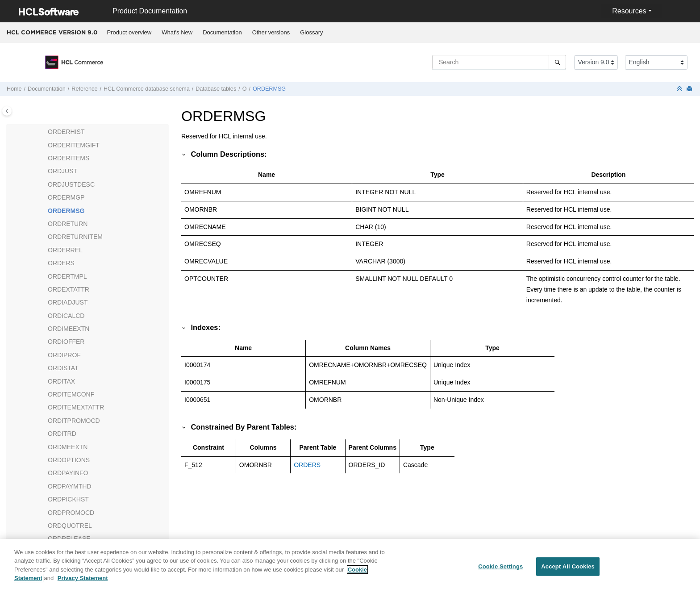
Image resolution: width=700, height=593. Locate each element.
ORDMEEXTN (68, 447)
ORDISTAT (63, 368)
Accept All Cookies (568, 570)
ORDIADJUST (68, 302)
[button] (44, 132)
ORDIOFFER (66, 342)
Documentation (222, 32)
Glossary (311, 32)
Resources (629, 11)
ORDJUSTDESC (71, 184)
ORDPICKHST (68, 499)
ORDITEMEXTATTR (76, 407)
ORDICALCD (66, 316)
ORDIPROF (64, 355)
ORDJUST (62, 171)
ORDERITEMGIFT (74, 145)
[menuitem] (129, 33)
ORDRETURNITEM (75, 237)
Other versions (271, 32)
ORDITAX (61, 381)
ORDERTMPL (67, 276)
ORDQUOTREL (70, 526)
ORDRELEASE (69, 539)
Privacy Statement (83, 582)
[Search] (557, 62)
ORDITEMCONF (71, 394)
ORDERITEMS (69, 158)
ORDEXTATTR (69, 289)
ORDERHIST (66, 132)
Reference (84, 89)
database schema (147, 89)
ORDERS (61, 263)
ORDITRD (62, 434)
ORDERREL (65, 250)
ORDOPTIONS (69, 460)
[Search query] (499, 62)
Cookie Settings (500, 570)
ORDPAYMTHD (69, 486)
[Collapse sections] (680, 89)
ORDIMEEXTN (69, 329)
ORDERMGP (66, 197)
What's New (177, 32)
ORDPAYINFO (68, 473)
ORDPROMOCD (71, 513)
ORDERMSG (269, 89)
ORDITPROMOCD (74, 421)
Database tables (216, 89)
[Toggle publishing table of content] (7, 111)
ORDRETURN (68, 224)
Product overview (129, 32)
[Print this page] (690, 89)
